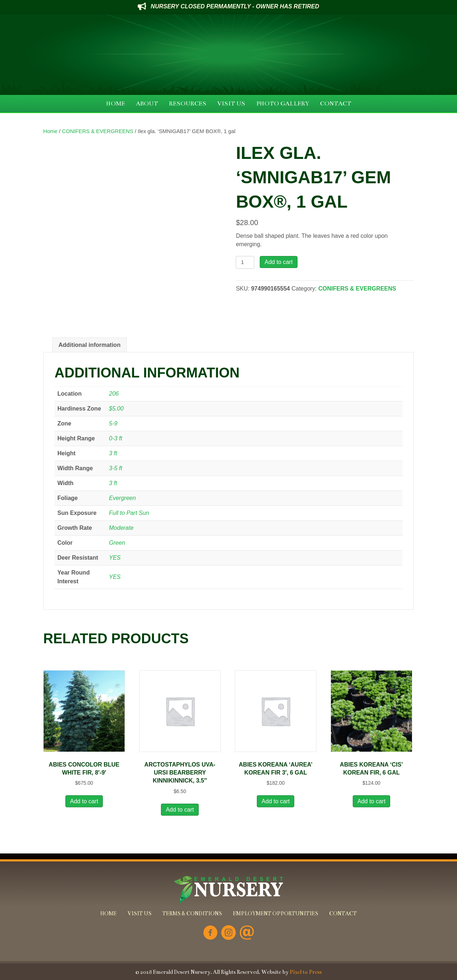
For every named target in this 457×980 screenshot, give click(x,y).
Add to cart (278, 262)
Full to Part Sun (129, 513)
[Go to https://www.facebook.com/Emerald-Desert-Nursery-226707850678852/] (210, 933)
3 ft (113, 453)
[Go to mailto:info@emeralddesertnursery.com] (247, 933)
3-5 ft (116, 468)
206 (114, 394)
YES (115, 558)
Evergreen (122, 498)
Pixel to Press (306, 972)
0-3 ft (116, 438)
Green (117, 543)
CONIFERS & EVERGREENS (98, 131)
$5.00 (116, 409)
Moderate (121, 528)
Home (50, 131)
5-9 (113, 423)
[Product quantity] (245, 262)
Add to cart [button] (84, 801)
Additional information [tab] (90, 345)
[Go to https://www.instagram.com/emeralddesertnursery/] (228, 933)
